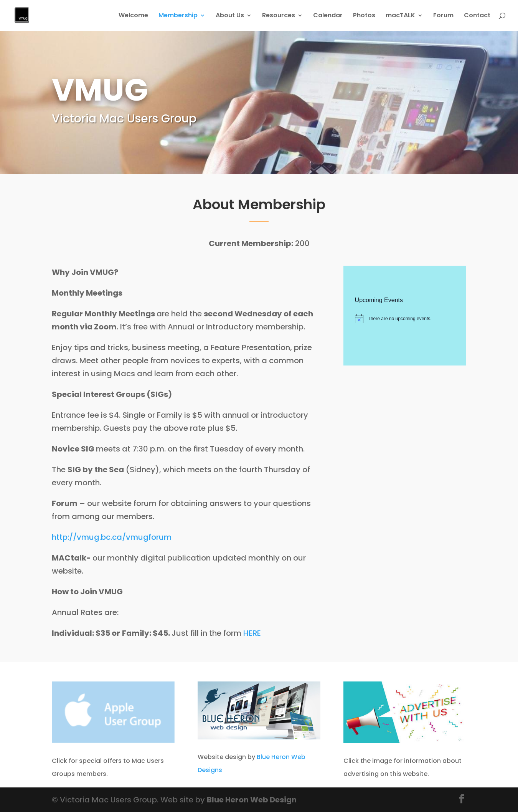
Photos (364, 16)
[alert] (405, 319)
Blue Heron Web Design (252, 800)
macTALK (400, 16)
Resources (279, 16)
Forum (443, 16)
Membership (178, 16)
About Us (230, 16)
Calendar (328, 16)
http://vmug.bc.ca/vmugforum (112, 537)
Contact (477, 16)
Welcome (133, 16)
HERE (252, 633)
